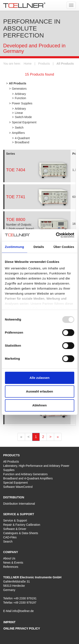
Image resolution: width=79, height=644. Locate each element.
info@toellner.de (23, 611)
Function (20, 98)
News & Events (13, 563)
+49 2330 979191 (25, 598)
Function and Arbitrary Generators (25, 474)
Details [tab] (39, 247)
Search (8, 542)
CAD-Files (10, 537)
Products (44, 64)
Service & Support (15, 520)
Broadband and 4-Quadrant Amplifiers (28, 478)
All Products (65, 64)
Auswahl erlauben (39, 391)
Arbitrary (20, 94)
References (11, 567)
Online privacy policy (22, 628)
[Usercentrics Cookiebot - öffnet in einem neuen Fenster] (56, 235)
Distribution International (19, 504)
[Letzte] (58, 437)
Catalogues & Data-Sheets (21, 533)
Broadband (22, 142)
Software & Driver (15, 529)
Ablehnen (39, 405)
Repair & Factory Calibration (22, 525)
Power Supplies (22, 103)
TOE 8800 (16, 220)
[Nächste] (50, 437)
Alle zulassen (39, 378)
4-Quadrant (22, 138)
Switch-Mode (23, 117)
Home (27, 64)
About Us (9, 558)
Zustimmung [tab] (14, 247)
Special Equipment (24, 122)
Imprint (9, 622)
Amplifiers (18, 133)
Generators (19, 89)
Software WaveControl (18, 487)
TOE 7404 (16, 170)
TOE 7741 (16, 197)
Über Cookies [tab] (64, 247)
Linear (19, 113)
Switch (19, 128)
